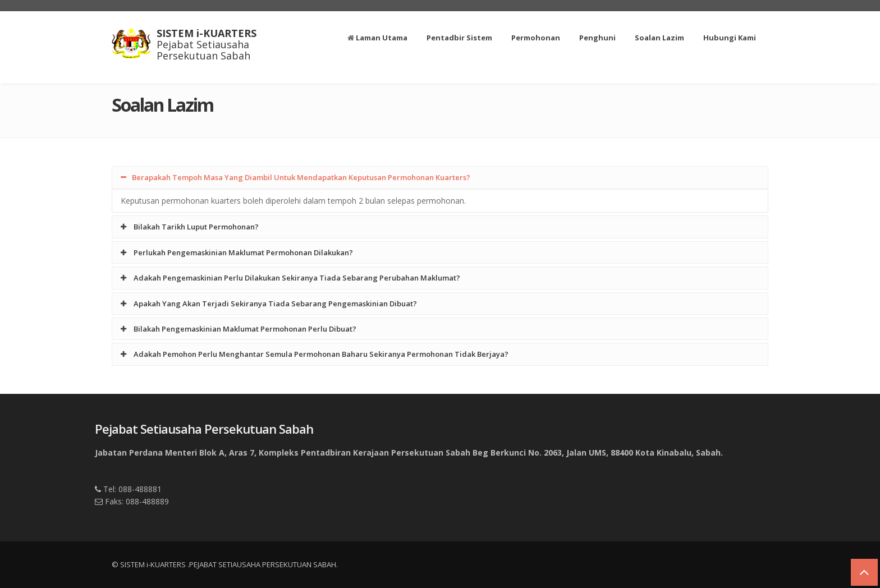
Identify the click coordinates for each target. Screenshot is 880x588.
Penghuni (597, 38)
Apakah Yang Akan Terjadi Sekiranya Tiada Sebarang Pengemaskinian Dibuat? (269, 304)
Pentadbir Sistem (459, 38)
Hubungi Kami (730, 38)
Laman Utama (377, 38)
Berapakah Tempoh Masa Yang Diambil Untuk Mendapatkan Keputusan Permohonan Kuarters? (295, 177)
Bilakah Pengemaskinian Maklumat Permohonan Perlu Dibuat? (239, 329)
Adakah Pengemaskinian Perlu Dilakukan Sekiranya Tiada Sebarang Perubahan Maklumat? (290, 278)
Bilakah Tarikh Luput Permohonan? (190, 227)
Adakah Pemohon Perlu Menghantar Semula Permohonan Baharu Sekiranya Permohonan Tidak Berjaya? (315, 354)
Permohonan (536, 38)
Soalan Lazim (659, 38)
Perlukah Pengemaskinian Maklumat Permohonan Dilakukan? (237, 252)
